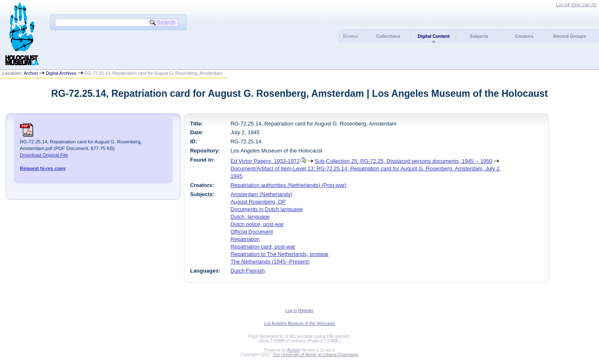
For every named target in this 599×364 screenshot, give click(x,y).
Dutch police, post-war (257, 224)
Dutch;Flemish (248, 271)
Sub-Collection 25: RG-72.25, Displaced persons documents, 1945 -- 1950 (403, 161)
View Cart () (584, 5)
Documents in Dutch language (267, 209)
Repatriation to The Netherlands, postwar (280, 254)
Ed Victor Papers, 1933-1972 (265, 161)
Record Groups (570, 36)
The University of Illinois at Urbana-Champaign (316, 355)
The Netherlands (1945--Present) (270, 262)
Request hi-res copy (43, 168)
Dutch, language (250, 217)
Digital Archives (61, 73)
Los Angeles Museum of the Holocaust (300, 323)
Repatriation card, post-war (263, 247)
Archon (31, 73)
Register (306, 311)
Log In (562, 5)
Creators (524, 36)
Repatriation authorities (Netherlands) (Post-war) (288, 185)
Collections (388, 36)
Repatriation (245, 239)
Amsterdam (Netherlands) (261, 194)
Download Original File (44, 155)
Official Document (252, 232)
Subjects (479, 36)
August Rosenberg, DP (258, 202)
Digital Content (434, 36)
